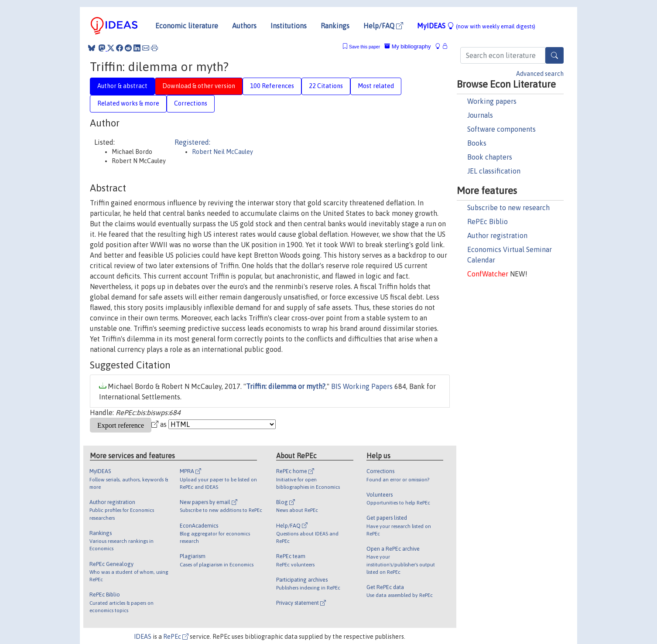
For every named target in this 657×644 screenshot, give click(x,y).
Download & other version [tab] (199, 86)
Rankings (335, 26)
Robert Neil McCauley (222, 152)
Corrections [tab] (191, 103)
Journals (480, 115)
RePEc (176, 637)
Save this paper (364, 47)
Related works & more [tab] (128, 103)
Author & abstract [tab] (122, 86)
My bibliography (407, 46)
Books (477, 143)
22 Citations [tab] (326, 86)
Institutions (289, 26)
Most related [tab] (376, 86)
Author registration (497, 235)
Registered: (192, 142)
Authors (244, 26)
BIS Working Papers (362, 386)
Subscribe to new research (508, 208)
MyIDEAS (476, 26)
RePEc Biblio (488, 221)
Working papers (492, 101)
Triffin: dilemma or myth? (286, 386)
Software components (501, 129)
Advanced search (540, 74)
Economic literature (187, 26)
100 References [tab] (272, 86)
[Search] (554, 55)
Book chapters (490, 157)
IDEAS (143, 637)
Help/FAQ (383, 26)
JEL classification (494, 171)
